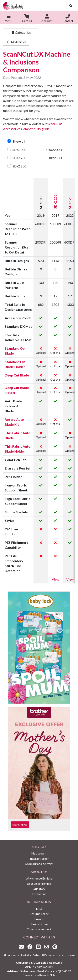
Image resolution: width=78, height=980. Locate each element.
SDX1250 (19, 166)
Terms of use (39, 924)
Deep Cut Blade (17, 375)
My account (39, 853)
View (55, 579)
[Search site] (71, 6)
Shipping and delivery (39, 864)
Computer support (39, 929)
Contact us (39, 894)
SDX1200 (19, 158)
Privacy (39, 919)
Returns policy (39, 914)
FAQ (39, 909)
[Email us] (22, 947)
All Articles (16, 42)
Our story (39, 889)
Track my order (39, 859)
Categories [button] (20, 32)
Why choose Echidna (39, 878)
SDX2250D (54, 158)
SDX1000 (19, 150)
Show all (19, 141)
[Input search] (48, 6)
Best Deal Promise (39, 884)
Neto (53, 975)
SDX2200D (54, 150)
